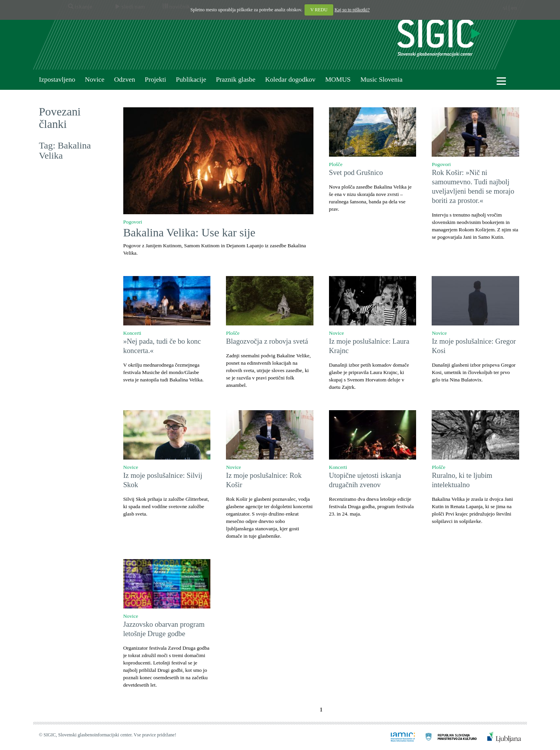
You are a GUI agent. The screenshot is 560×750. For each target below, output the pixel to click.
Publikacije (191, 80)
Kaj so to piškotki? (352, 10)
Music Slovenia (381, 80)
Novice (94, 80)
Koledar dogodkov (290, 80)
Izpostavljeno (57, 80)
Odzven (124, 80)
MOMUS (338, 80)
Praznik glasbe (236, 80)
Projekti (155, 80)
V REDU (319, 10)
